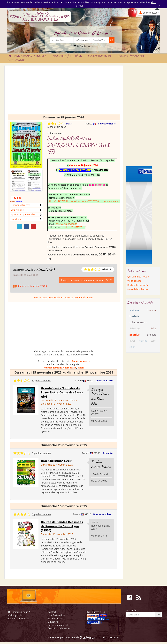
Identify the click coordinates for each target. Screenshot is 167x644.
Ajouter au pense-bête (23, 214)
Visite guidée (134, 281)
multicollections (53, 368)
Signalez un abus (57, 127)
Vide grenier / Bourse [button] (32, 56)
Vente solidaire (104, 380)
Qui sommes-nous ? (138, 277)
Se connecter (55, 618)
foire (153, 328)
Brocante (107, 453)
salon (81, 368)
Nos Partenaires (57, 615)
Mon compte (17, 61)
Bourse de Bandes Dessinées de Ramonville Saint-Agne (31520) (62, 526)
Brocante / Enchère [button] (69, 56)
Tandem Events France (101, 464)
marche (143, 341)
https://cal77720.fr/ (75, 227)
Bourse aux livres (103, 514)
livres (132, 341)
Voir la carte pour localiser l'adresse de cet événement (64, 297)
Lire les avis (17, 210)
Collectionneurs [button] (101, 56)
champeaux (70, 368)
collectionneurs (138, 322)
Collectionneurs (107, 124)
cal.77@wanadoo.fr (66, 224)
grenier (135, 334)
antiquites (135, 310)
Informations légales (59, 625)
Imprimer (16, 219)
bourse (152, 310)
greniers (152, 335)
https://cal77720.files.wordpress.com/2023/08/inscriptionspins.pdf (84, 201)
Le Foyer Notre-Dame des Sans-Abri (100, 396)
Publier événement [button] (133, 56)
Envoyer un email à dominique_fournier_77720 (87, 280)
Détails (69, 124)
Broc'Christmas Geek (56, 461)
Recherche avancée (84, 46)
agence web (72, 637)
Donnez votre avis (21, 205)
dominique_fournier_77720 (34, 269)
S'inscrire (53, 622)
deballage (135, 328)
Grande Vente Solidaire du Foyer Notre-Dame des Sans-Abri (62, 392)
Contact (52, 612)
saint (154, 341)
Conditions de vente (59, 628)
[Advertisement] (64, 91)
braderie (134, 316)
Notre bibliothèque (138, 289)
